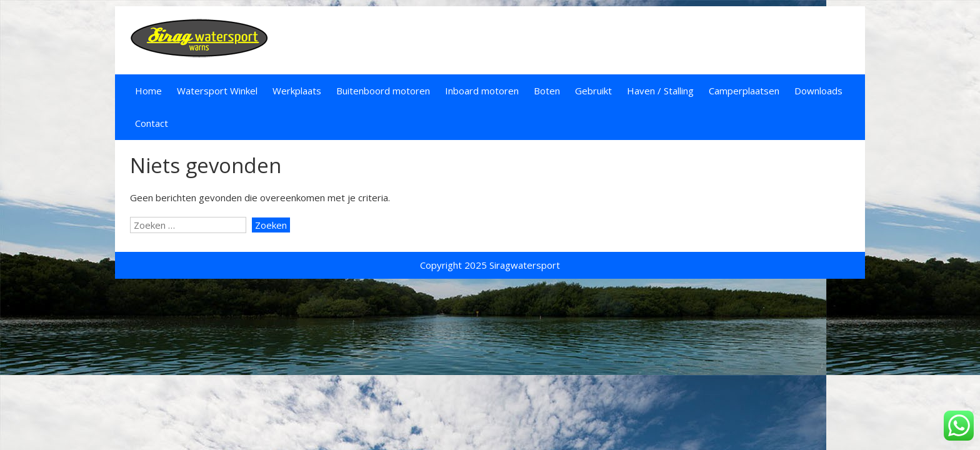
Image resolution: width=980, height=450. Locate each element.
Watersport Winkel (217, 91)
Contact (152, 123)
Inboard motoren (482, 91)
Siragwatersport (525, 265)
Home (148, 91)
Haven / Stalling (660, 91)
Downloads (818, 91)
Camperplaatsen (744, 91)
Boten (547, 91)
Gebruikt (593, 91)
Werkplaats (297, 91)
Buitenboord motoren (383, 91)
